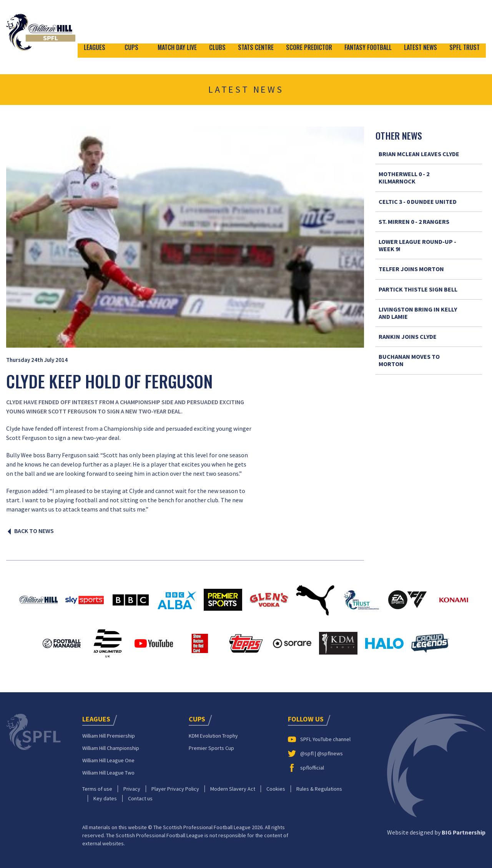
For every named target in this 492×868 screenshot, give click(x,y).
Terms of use (97, 788)
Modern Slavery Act (233, 788)
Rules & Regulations (319, 788)
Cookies (276, 788)
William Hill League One (108, 759)
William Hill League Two (108, 771)
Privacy (132, 788)
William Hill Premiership (109, 735)
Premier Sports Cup (211, 747)
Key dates (105, 797)
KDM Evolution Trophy (213, 735)
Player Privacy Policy (175, 788)
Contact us (140, 797)
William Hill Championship (111, 747)
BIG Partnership (464, 831)
